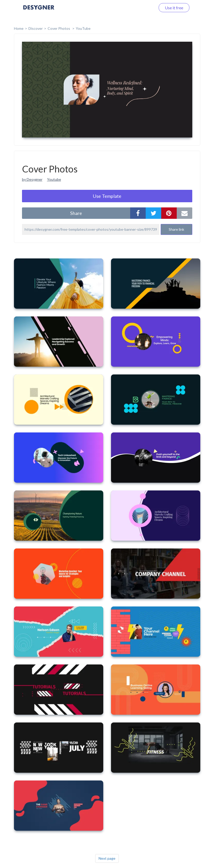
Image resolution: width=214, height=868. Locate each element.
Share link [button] (176, 229)
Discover (36, 28)
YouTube (83, 28)
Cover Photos (59, 28)
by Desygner (32, 179)
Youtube (54, 179)
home (19, 28)
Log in (143, 8)
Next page (107, 858)
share (76, 213)
